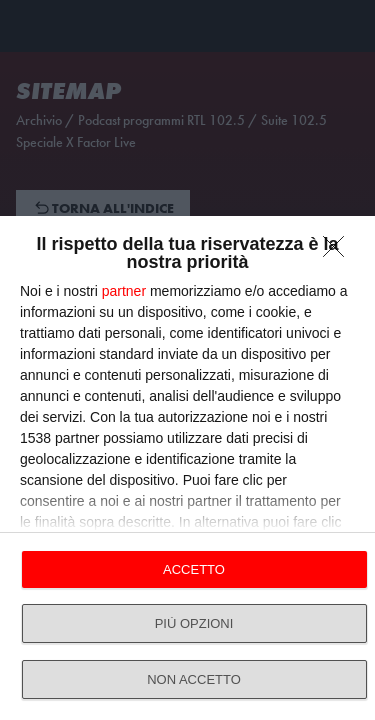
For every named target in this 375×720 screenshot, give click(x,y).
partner (124, 291)
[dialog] (187, 468)
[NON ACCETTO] (339, 252)
